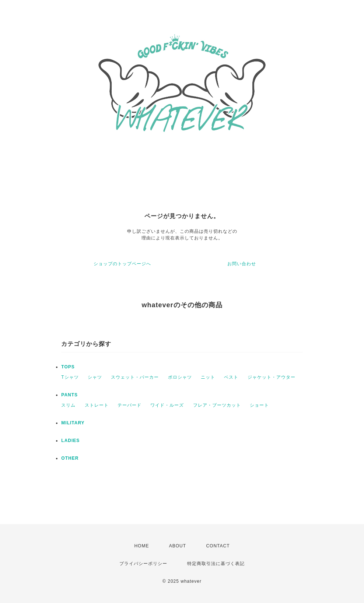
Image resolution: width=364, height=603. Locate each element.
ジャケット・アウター (272, 377)
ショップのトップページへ (122, 264)
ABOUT (178, 546)
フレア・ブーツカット (217, 405)
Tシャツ (70, 377)
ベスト (231, 377)
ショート (259, 405)
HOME (141, 546)
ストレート (97, 405)
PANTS (69, 395)
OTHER (70, 458)
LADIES (70, 441)
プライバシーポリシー (143, 564)
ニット (208, 377)
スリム (68, 405)
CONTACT (218, 546)
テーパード (129, 405)
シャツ (95, 377)
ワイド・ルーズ (167, 405)
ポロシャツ (180, 377)
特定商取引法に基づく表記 (216, 564)
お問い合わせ (242, 264)
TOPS (68, 367)
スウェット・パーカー (135, 377)
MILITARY (73, 423)
